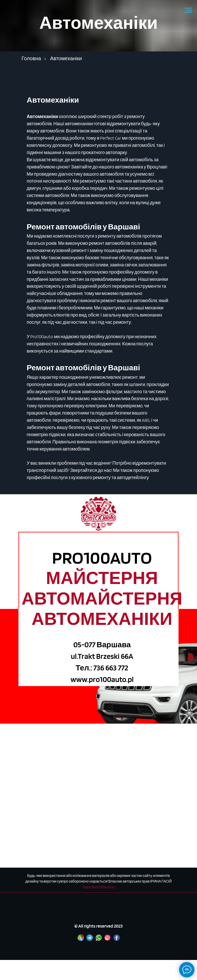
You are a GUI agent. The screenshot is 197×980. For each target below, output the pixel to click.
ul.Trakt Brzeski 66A (102, 656)
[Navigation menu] (188, 10)
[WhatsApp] (99, 939)
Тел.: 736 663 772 (102, 668)
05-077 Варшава (102, 644)
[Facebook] (117, 939)
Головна (31, 58)
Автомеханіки (66, 58)
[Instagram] (108, 939)
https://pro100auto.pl (98, 887)
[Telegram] (90, 939)
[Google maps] (81, 939)
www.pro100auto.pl (102, 679)
